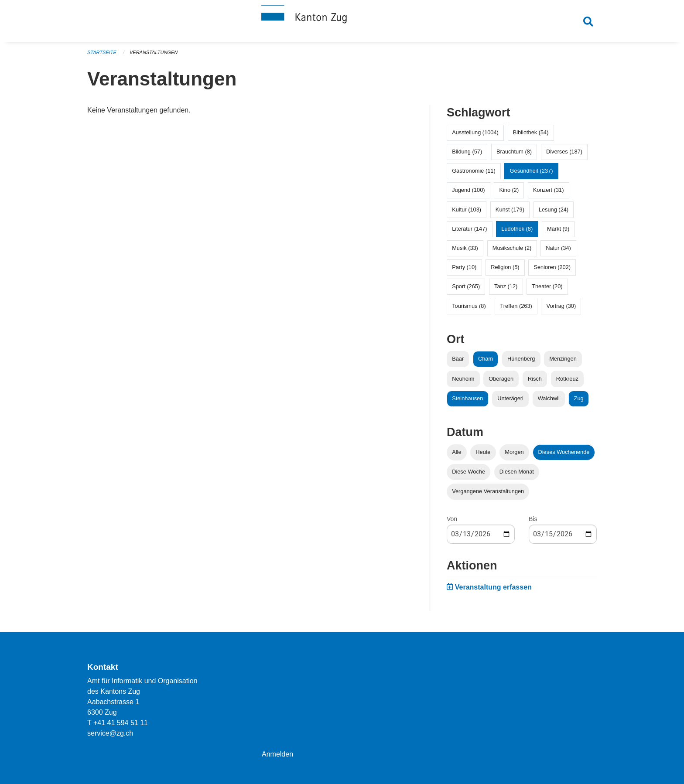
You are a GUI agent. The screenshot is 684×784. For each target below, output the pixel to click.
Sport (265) (466, 286)
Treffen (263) (516, 306)
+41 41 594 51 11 (121, 723)
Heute (483, 452)
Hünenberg (521, 359)
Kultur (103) (467, 210)
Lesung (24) (554, 210)
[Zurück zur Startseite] (342, 21)
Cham (486, 359)
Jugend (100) (468, 190)
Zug (579, 398)
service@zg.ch (110, 733)
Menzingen (563, 359)
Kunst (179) (510, 210)
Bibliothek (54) (531, 132)
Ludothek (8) (517, 229)
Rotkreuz (567, 379)
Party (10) (464, 267)
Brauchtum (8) (514, 152)
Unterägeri (510, 398)
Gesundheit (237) (532, 171)
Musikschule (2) (512, 248)
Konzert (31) (548, 190)
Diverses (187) (564, 152)
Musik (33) (465, 248)
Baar (458, 359)
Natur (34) (558, 248)
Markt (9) (558, 229)
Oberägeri (501, 379)
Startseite (102, 52)
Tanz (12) (506, 286)
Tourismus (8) (469, 306)
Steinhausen (467, 398)
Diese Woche (469, 472)
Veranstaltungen (154, 52)
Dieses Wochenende (564, 452)
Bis (533, 519)
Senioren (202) (552, 267)
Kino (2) (509, 190)
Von (452, 519)
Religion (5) (505, 267)
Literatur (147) (469, 229)
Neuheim (463, 379)
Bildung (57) (467, 152)
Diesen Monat (517, 472)
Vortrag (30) (561, 306)
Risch (535, 379)
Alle (457, 452)
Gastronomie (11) (474, 171)
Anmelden (277, 754)
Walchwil (549, 398)
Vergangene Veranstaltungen (488, 491)
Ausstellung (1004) (475, 132)
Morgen (514, 452)
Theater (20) (547, 286)
